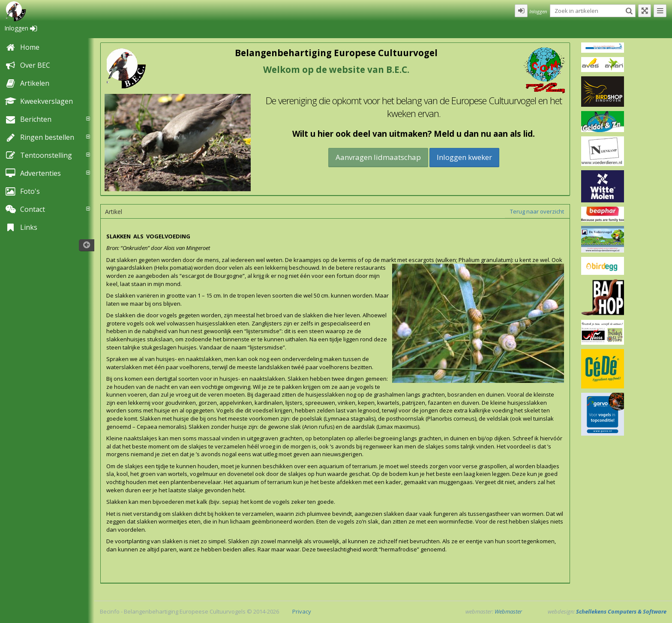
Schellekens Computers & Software (621, 611)
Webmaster (508, 611)
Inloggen (21, 28)
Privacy (302, 611)
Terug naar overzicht (537, 211)
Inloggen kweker (464, 157)
